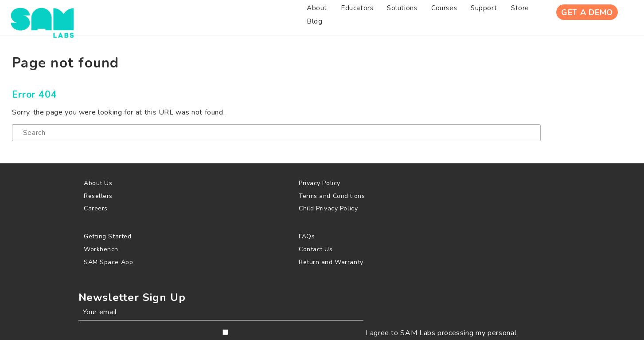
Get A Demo (580, 17)
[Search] (176, 151)
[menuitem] (127, 17)
